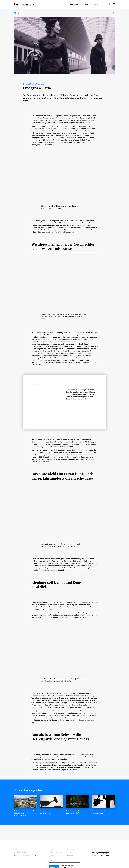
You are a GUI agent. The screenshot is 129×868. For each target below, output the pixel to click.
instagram (27, 856)
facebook (18, 856)
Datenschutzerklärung (100, 855)
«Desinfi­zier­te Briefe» (80, 399)
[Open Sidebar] (114, 4)
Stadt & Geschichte (38, 84)
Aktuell (86, 4)
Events (95, 4)
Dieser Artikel (71, 390)
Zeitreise (26, 84)
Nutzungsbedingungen (100, 852)
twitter (35, 856)
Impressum (96, 850)
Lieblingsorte (74, 4)
